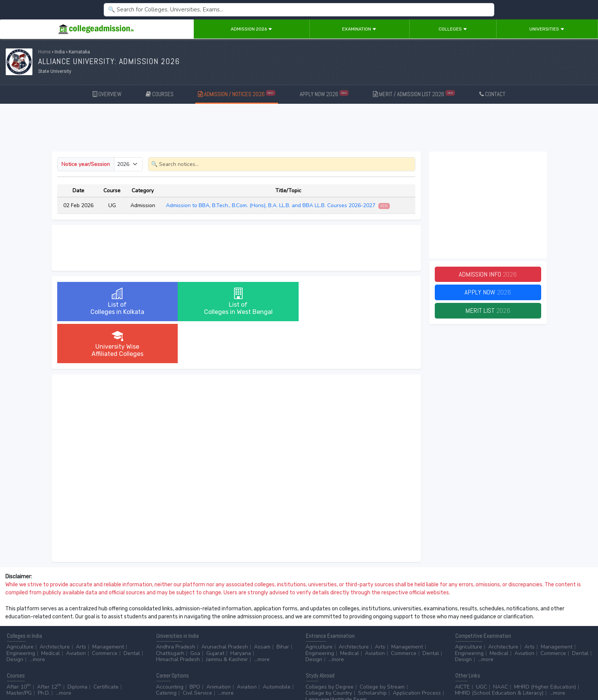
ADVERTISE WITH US (131, 673)
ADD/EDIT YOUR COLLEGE (185, 673)
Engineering (21, 611)
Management (108, 605)
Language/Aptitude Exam (336, 657)
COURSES (160, 94)
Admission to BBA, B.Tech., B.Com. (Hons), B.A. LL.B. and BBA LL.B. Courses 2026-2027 (278, 205)
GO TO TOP (580, 673)
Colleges (453, 29)
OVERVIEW (107, 94)
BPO (195, 645)
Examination (359, 29)
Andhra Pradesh (176, 605)
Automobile (277, 645)
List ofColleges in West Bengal (236, 302)
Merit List (488, 311)
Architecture (55, 605)
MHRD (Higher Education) (545, 645)
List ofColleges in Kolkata (117, 302)
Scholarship (372, 651)
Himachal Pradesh (178, 617)
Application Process (417, 651)
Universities (547, 29)
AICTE (462, 645)
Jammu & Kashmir (227, 617)
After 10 (19, 645)
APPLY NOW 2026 (324, 94)
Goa (195, 611)
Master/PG (19, 651)
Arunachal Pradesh (225, 605)
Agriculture (20, 605)
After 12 (49, 645)
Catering (166, 651)
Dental (132, 611)
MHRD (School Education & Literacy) (499, 651)
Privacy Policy (91, 673)
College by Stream (382, 645)
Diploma (77, 645)
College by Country (329, 651)
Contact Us (33, 673)
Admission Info (488, 274)
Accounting (170, 645)
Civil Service (197, 651)
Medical (51, 611)
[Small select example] (128, 164)
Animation (219, 645)
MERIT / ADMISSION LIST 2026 (414, 94)
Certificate (106, 645)
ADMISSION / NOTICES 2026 (237, 94)
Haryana (241, 611)
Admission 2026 (252, 29)
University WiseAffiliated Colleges (355, 302)
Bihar (283, 605)
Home (44, 52)
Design (15, 617)
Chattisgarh (170, 611)
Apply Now (488, 293)
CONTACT (492, 94)
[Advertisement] (299, 129)
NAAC (501, 645)
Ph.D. (44, 651)
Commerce (105, 611)
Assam (262, 605)
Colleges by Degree (330, 645)
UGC (481, 645)
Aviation (76, 611)
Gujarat (215, 611)
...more (37, 617)
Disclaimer (61, 673)
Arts (81, 605)
